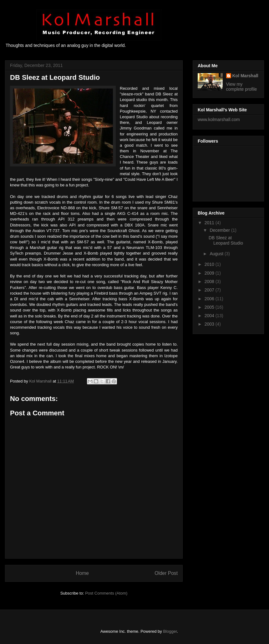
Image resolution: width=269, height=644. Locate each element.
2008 (210, 281)
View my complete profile (242, 87)
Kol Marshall (245, 76)
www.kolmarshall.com (219, 119)
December (220, 230)
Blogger (170, 631)
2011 (210, 223)
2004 (210, 316)
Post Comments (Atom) (106, 593)
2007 (210, 290)
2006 (210, 299)
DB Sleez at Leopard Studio (226, 240)
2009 (210, 273)
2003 (210, 324)
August (217, 254)
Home (82, 573)
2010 (210, 264)
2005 (210, 307)
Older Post (166, 573)
